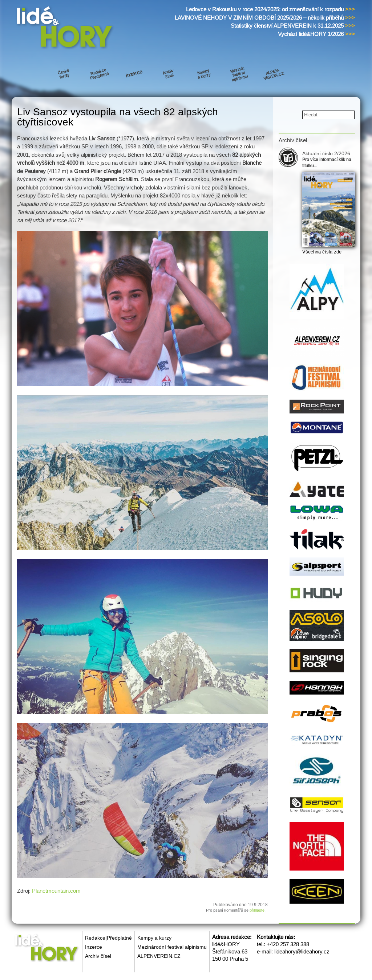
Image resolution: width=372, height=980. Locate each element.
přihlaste (257, 910)
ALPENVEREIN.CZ (159, 956)
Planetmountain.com (56, 891)
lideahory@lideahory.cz (302, 951)
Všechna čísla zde (322, 252)
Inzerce (94, 947)
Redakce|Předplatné (108, 938)
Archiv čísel (98, 956)
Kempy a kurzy (154, 938)
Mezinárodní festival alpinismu (172, 947)
